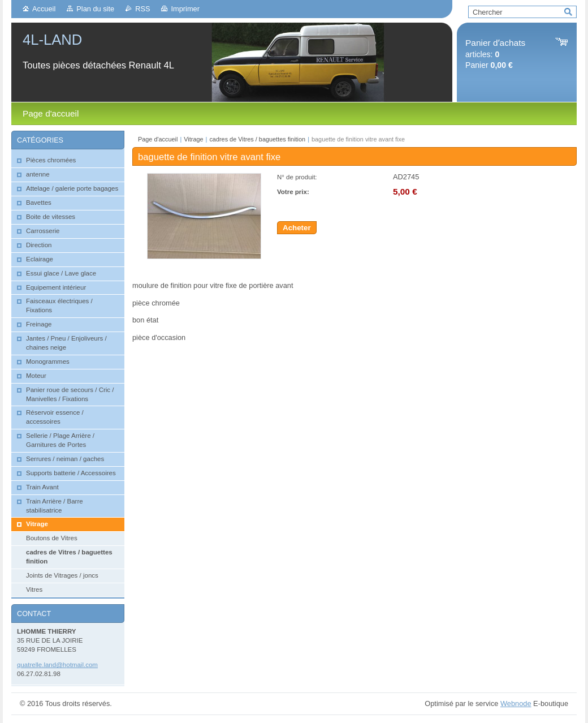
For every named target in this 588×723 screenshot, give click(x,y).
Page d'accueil (158, 139)
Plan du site (95, 9)
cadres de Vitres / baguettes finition (257, 139)
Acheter (297, 228)
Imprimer (185, 9)
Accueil (44, 9)
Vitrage (193, 139)
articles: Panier (495, 54)
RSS (142, 9)
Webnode (516, 703)
